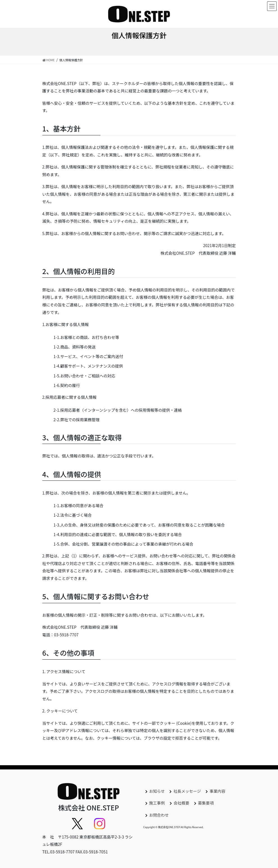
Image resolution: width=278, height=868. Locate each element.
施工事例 (157, 803)
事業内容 (217, 791)
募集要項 (206, 803)
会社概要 (181, 803)
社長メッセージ (187, 791)
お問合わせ (159, 815)
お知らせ (157, 791)
